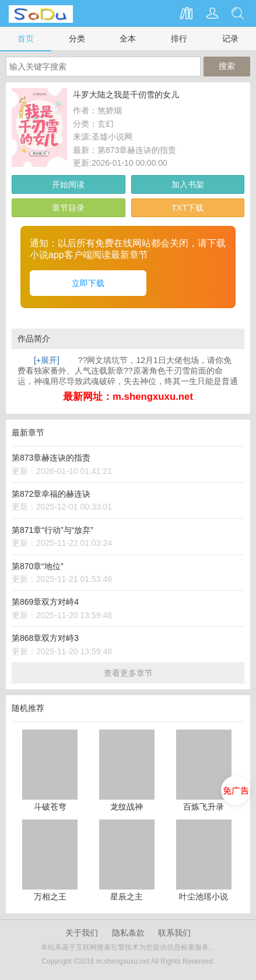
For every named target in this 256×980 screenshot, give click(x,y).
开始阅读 (68, 184)
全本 (128, 39)
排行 (179, 39)
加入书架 (188, 184)
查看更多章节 (128, 673)
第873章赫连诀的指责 (137, 150)
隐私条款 (128, 933)
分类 (77, 39)
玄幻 (106, 124)
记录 (230, 39)
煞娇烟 (110, 110)
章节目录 (68, 208)
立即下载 (88, 283)
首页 (26, 39)
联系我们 (174, 933)
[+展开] (47, 360)
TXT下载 (188, 208)
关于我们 (82, 933)
